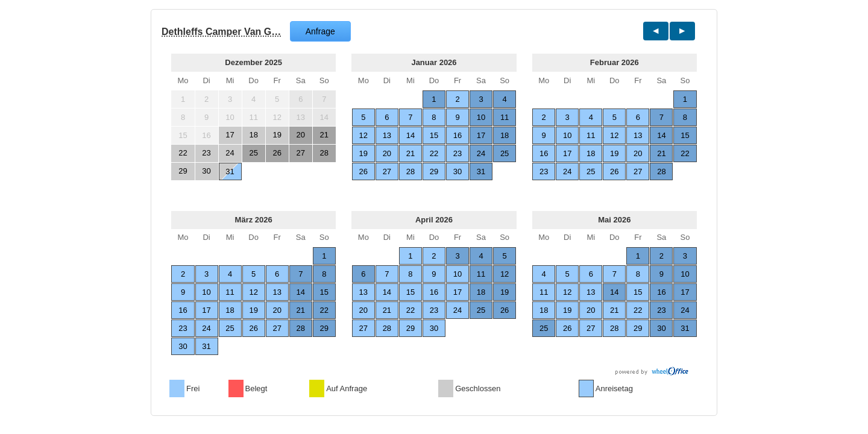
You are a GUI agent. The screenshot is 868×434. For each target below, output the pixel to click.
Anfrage (320, 31)
